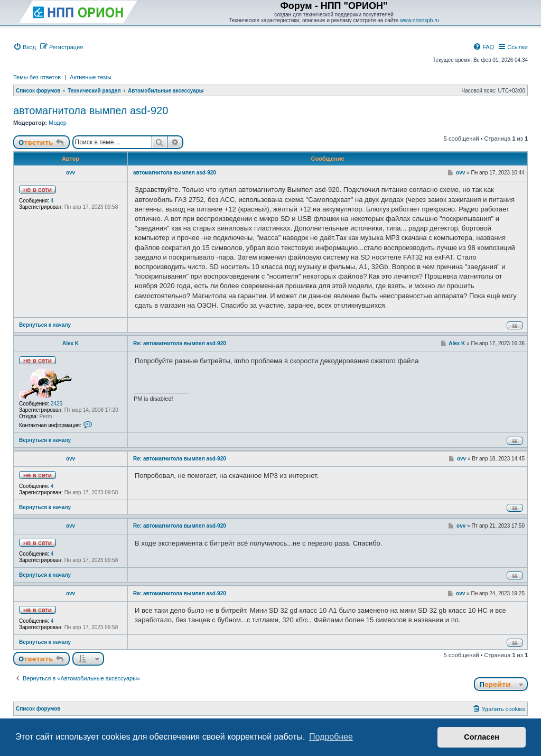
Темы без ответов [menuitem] (37, 77)
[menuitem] (25, 47)
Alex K (71, 343)
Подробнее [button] (331, 737)
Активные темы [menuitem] (91, 77)
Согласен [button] (482, 737)
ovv (71, 173)
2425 (57, 404)
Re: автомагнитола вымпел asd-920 (180, 343)
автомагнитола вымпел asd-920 (91, 110)
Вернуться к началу (45, 325)
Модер (58, 123)
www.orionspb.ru (419, 20)
